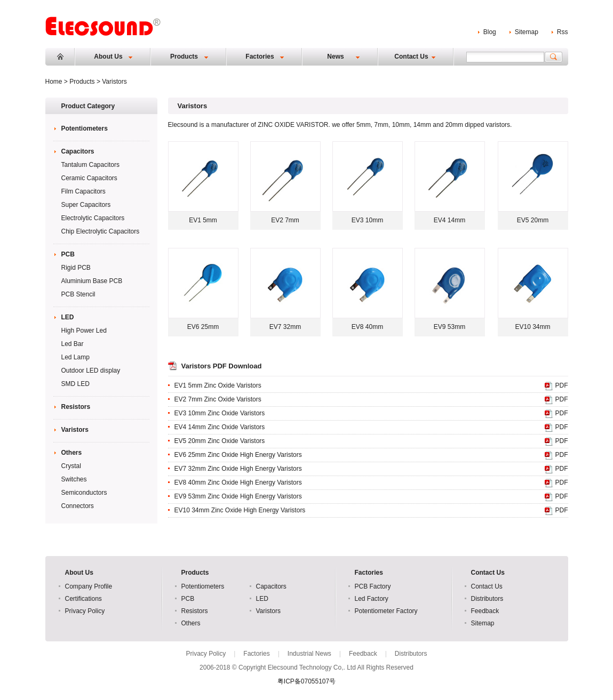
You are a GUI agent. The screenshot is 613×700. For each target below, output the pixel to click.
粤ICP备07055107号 (306, 681)
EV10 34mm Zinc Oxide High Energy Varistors (240, 510)
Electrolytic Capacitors (93, 218)
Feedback (485, 611)
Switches (74, 479)
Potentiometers (85, 128)
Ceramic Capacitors (89, 178)
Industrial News (309, 654)
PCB (68, 254)
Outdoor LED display (91, 371)
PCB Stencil (78, 294)
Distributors (487, 599)
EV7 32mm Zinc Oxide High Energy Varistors (238, 469)
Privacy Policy (85, 611)
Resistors (76, 407)
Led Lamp (75, 357)
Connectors (78, 506)
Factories (260, 57)
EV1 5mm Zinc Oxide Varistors (218, 385)
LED (68, 317)
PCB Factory (373, 586)
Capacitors (78, 151)
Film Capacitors (83, 191)
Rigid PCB (76, 268)
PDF (562, 385)
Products (184, 57)
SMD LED (75, 384)
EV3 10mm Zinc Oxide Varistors (220, 413)
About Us (108, 57)
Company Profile (89, 586)
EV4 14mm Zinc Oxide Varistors (220, 427)
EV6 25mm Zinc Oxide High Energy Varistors (238, 455)
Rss (563, 32)
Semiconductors (84, 493)
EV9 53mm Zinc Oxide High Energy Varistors (238, 496)
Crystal (71, 466)
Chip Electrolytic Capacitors (101, 231)
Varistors (75, 430)
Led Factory (372, 599)
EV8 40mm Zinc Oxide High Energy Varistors (238, 482)
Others (72, 453)
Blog (490, 32)
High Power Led (84, 331)
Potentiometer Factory (386, 611)
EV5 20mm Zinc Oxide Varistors (220, 441)
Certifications (83, 599)
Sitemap (527, 32)
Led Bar (73, 344)
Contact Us (411, 57)
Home (60, 57)
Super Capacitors (86, 205)
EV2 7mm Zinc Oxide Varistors (218, 399)
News (335, 57)
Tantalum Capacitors (90, 165)
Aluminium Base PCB (92, 281)
